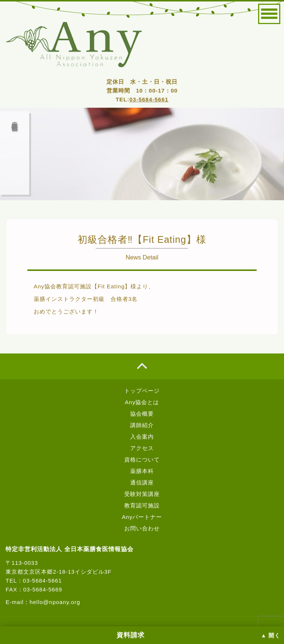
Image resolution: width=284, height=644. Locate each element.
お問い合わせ (142, 528)
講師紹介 (142, 425)
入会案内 (142, 437)
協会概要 (142, 414)
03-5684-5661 (149, 99)
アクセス (142, 448)
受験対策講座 (142, 494)
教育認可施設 (142, 505)
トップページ (142, 391)
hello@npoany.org (55, 602)
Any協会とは (142, 402)
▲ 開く (271, 635)
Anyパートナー (142, 517)
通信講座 (142, 482)
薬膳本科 (142, 471)
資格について (142, 459)
